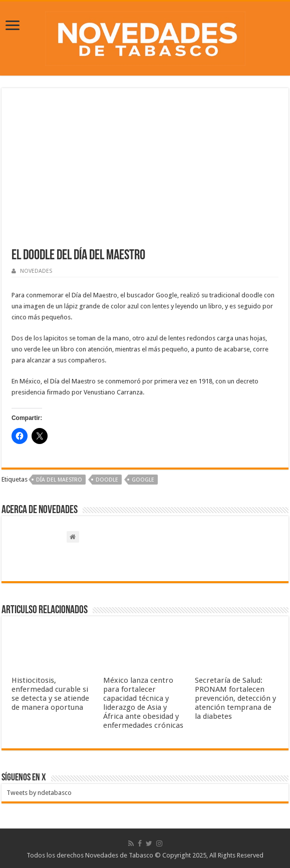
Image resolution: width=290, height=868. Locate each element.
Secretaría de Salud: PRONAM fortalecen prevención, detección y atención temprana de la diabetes (235, 698)
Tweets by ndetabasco (39, 793)
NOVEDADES (36, 271)
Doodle (107, 480)
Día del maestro (59, 480)
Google (143, 480)
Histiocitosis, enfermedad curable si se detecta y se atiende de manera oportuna (50, 694)
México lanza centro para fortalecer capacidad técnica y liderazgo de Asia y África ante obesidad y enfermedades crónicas (143, 703)
